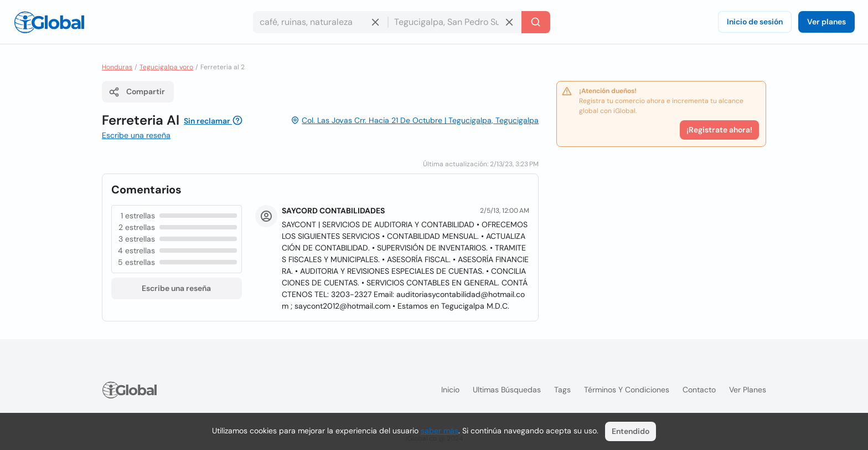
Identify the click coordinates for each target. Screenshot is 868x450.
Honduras (117, 67)
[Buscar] (536, 22)
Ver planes (826, 22)
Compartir (137, 92)
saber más (440, 431)
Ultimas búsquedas (507, 390)
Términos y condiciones (627, 390)
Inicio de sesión (755, 22)
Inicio (450, 390)
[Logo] (49, 22)
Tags (562, 390)
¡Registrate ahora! (719, 130)
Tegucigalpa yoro (166, 67)
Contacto (699, 390)
